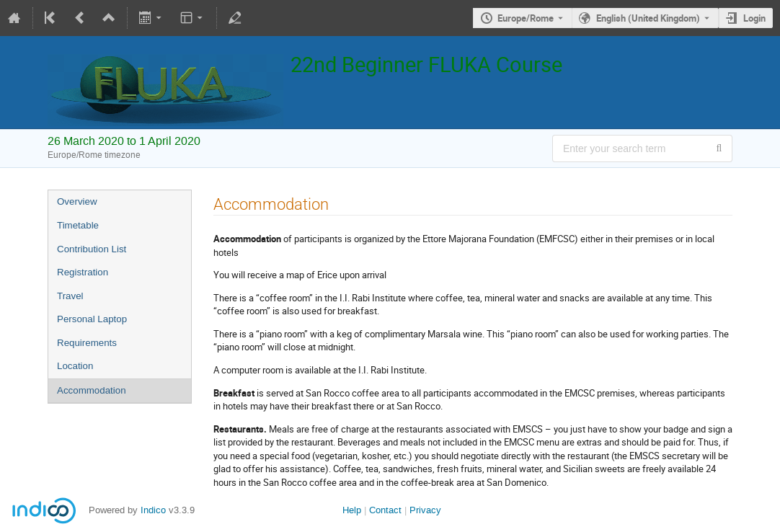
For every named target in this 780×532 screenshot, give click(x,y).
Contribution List (92, 249)
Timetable (78, 225)
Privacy (425, 510)
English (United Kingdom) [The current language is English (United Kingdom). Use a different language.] (648, 18)
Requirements (87, 343)
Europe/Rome (526, 18)
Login (754, 18)
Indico (153, 510)
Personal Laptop (92, 319)
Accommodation (92, 390)
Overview (77, 201)
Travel (70, 296)
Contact (385, 510)
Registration (83, 272)
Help (352, 510)
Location (75, 366)
